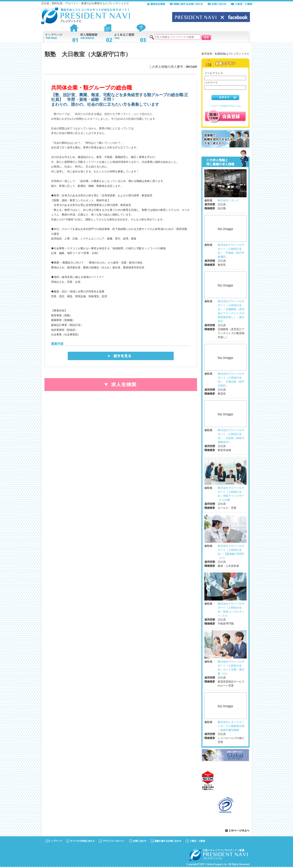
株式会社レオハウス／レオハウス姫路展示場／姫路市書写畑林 (231, 726)
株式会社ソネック (228, 200)
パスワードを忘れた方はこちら (225, 106)
